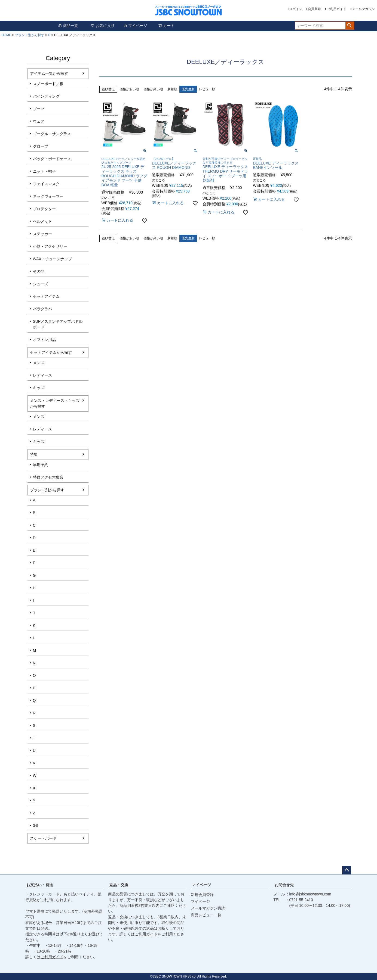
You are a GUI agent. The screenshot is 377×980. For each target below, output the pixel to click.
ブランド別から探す (30, 35)
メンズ (39, 363)
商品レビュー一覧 (206, 915)
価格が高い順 (153, 89)
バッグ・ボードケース (52, 159)
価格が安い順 (129, 89)
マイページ (135, 26)
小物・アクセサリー (50, 246)
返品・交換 (119, 885)
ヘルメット (42, 221)
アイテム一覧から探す (49, 73)
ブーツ (39, 109)
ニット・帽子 (44, 171)
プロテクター (44, 209)
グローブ (41, 146)
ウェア (39, 121)
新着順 (172, 89)
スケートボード (43, 838)
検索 (350, 26)
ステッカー (42, 234)
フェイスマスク (46, 184)
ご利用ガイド (336, 9)
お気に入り (103, 26)
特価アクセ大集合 (48, 477)
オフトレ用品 (44, 340)
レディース (42, 375)
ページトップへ (347, 870)
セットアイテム (46, 296)
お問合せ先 (284, 885)
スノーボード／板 (48, 84)
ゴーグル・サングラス (52, 134)
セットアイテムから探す (51, 352)
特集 (34, 454)
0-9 (36, 826)
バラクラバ (42, 309)
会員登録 (314, 9)
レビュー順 (207, 89)
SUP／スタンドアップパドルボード (58, 324)
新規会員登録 (202, 895)
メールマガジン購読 (208, 908)
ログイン (296, 9)
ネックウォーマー (48, 196)
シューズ (41, 284)
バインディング (46, 96)
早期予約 (41, 465)
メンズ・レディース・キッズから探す (55, 403)
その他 (39, 271)
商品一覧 (68, 26)
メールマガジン (363, 9)
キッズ (39, 388)
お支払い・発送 (40, 885)
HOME (6, 35)
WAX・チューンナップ (52, 259)
